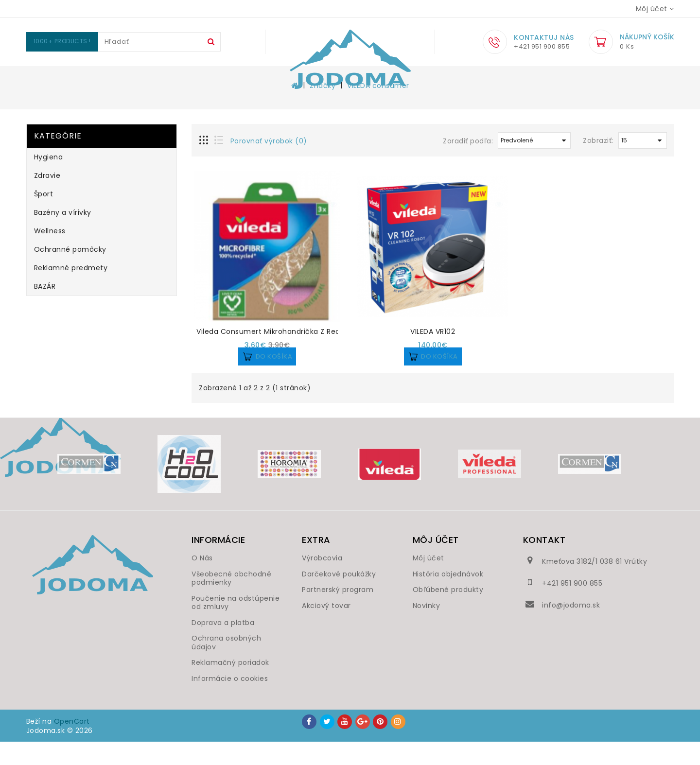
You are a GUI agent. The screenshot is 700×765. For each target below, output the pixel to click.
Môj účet (429, 581)
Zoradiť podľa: (468, 164)
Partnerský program (338, 613)
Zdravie (185, 78)
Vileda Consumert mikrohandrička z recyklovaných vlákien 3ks (309, 355)
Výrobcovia (322, 581)
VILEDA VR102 (433, 355)
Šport (234, 78)
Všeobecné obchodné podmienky (231, 602)
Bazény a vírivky (300, 78)
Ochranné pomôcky (450, 78)
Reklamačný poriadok (230, 686)
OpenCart (72, 745)
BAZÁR (45, 310)
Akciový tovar (326, 629)
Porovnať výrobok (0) (269, 164)
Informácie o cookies (230, 702)
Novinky (427, 629)
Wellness (372, 78)
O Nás (202, 581)
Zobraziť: (598, 164)
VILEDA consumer (378, 109)
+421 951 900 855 (572, 607)
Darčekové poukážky (339, 597)
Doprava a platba (223, 646)
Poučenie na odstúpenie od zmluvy (236, 626)
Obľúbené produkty (448, 613)
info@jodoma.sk (571, 628)
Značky (323, 109)
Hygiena (131, 78)
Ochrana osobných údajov (226, 666)
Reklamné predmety (548, 78)
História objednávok (448, 597)
